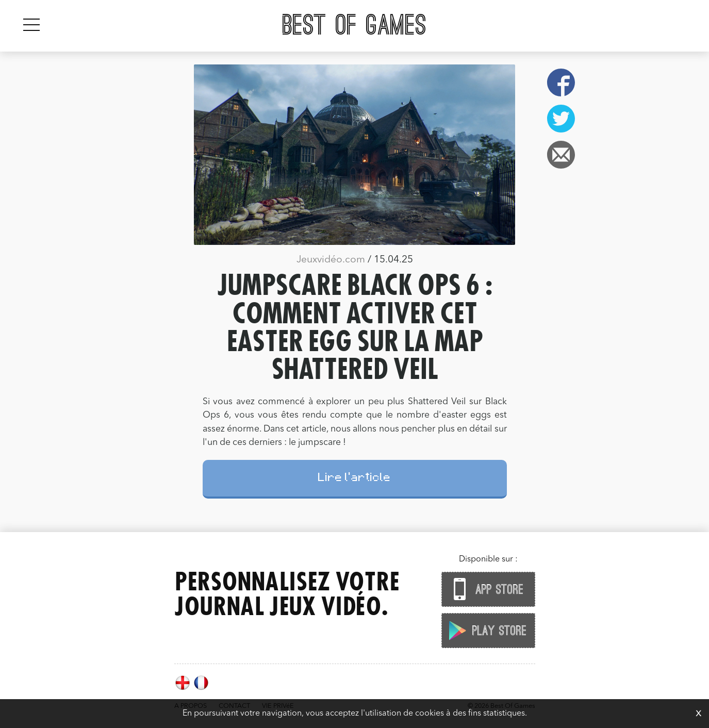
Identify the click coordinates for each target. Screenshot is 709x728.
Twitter (561, 119)
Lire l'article (354, 479)
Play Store (486, 630)
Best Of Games (354, 26)
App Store (486, 589)
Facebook (561, 82)
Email (561, 155)
